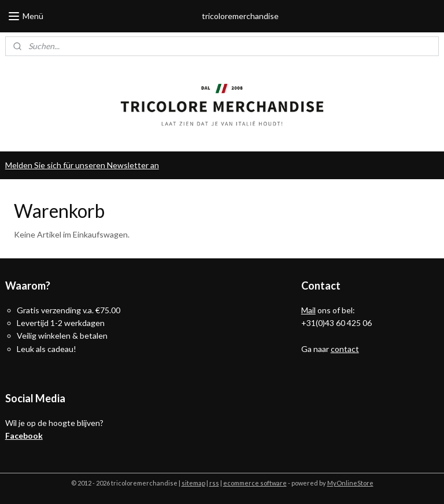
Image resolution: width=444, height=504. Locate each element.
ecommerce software (255, 483)
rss (214, 483)
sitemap (193, 483)
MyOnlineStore (350, 483)
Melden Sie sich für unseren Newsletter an (82, 165)
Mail (308, 310)
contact (345, 349)
